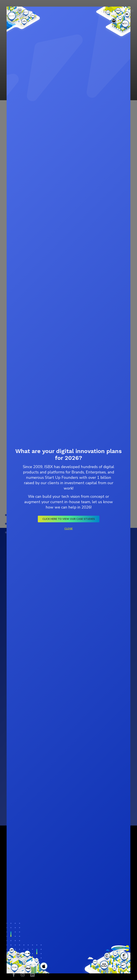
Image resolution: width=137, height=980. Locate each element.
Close (68, 529)
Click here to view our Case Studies (69, 519)
